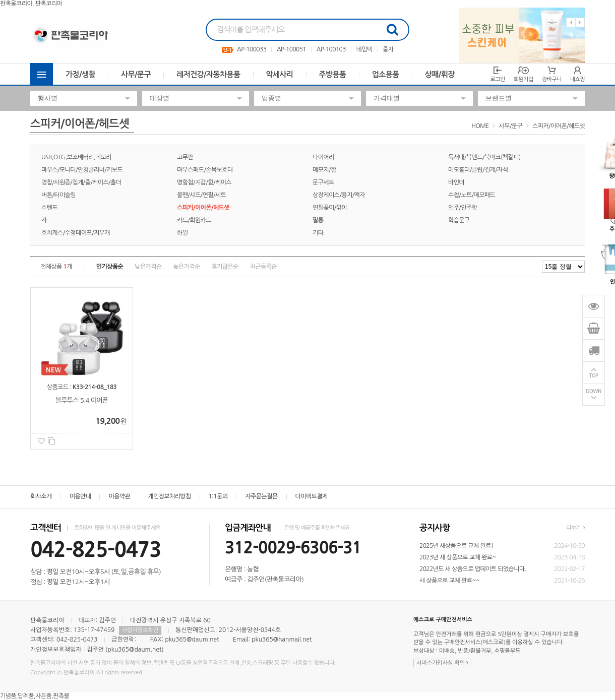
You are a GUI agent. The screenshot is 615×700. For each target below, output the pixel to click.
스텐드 (49, 208)
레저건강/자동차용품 (208, 74)
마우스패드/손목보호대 (205, 170)
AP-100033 (252, 49)
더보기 (575, 528)
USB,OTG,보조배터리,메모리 (76, 157)
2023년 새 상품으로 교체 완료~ (458, 557)
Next (580, 22)
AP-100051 (291, 49)
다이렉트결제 (312, 496)
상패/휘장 (440, 74)
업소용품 (386, 74)
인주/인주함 (463, 208)
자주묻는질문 (261, 496)
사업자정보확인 (140, 630)
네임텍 (364, 49)
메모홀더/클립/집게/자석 (478, 170)
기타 (318, 233)
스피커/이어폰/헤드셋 (559, 126)
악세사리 (280, 74)
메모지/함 (324, 170)
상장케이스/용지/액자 (339, 195)
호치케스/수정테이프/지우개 (76, 233)
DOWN (594, 391)
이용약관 (119, 496)
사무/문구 (136, 74)
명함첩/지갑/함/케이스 (204, 182)
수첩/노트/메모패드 (472, 195)
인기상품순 (110, 267)
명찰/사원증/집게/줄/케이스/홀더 (81, 182)
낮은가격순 (148, 267)
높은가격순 (186, 267)
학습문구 (459, 220)
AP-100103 (331, 49)
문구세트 (323, 182)
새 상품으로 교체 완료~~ (449, 581)
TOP (594, 376)
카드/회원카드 (194, 220)
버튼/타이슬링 (58, 195)
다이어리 (323, 157)
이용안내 (80, 496)
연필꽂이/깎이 (330, 208)
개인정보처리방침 (169, 496)
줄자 (388, 49)
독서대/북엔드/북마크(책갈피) (484, 157)
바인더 (456, 182)
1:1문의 (218, 496)
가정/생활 (80, 74)
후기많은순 (225, 267)
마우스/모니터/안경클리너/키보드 (82, 170)
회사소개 (41, 496)
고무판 (185, 157)
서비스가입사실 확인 (442, 663)
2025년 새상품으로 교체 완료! (456, 546)
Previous (571, 22)
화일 (182, 233)
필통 (318, 220)
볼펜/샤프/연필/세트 (201, 195)
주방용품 (333, 74)
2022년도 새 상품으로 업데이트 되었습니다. (473, 569)
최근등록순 (263, 267)
